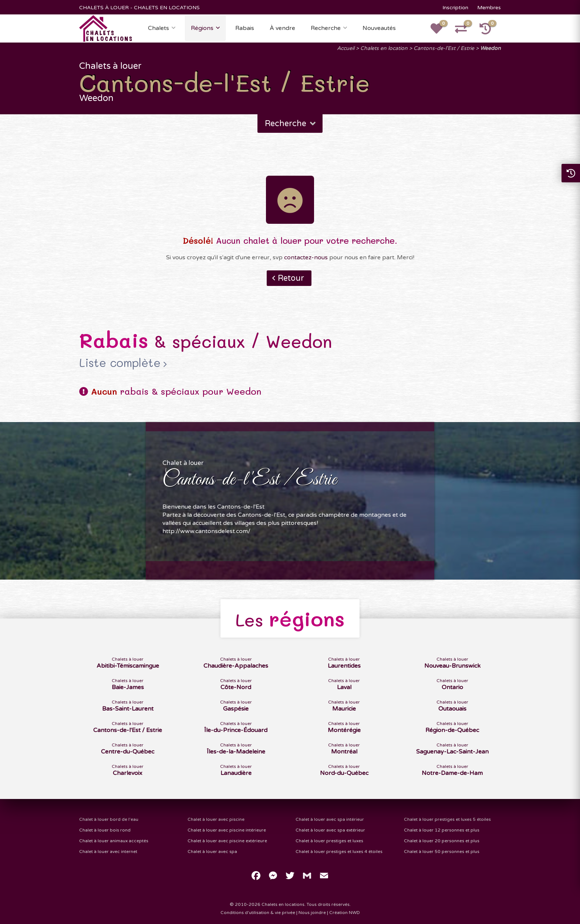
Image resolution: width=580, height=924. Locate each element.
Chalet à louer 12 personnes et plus (442, 830)
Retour (291, 278)
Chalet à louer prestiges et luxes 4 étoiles (339, 852)
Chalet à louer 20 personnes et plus (442, 841)
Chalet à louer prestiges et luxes (329, 841)
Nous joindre (312, 913)
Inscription (455, 8)
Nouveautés (379, 28)
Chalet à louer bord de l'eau (109, 819)
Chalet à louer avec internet (108, 852)
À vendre (282, 28)
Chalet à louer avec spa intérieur (330, 819)
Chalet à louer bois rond (105, 830)
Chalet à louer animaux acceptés (114, 841)
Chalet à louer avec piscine (216, 819)
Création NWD (345, 913)
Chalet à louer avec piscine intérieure (227, 830)
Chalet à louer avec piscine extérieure (227, 841)
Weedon (490, 48)
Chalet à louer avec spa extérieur (330, 830)
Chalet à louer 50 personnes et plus (442, 852)
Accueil (346, 48)
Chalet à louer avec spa (212, 852)
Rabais (245, 28)
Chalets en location (384, 48)
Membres (489, 8)
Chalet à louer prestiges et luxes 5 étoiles (447, 819)
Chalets (159, 28)
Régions (202, 28)
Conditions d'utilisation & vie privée (258, 913)
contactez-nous (306, 257)
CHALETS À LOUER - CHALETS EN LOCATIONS (139, 8)
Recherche (326, 28)
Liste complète (120, 363)
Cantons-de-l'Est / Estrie (444, 48)
